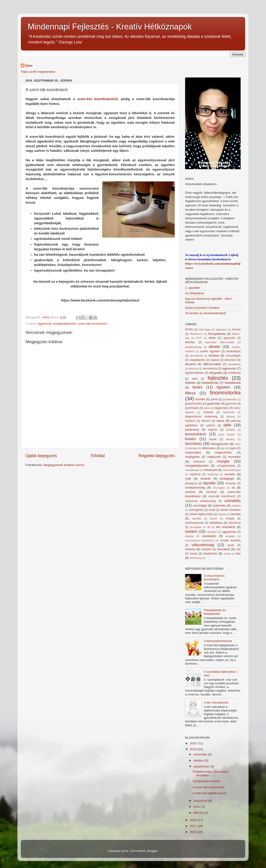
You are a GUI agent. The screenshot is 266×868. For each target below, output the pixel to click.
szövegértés (196, 510)
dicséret (190, 364)
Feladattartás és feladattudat (215, 612)
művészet (210, 470)
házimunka (229, 412)
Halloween (221, 330)
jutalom (211, 425)
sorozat (190, 492)
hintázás (208, 412)
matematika (193, 452)
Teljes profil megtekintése (38, 72)
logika (233, 448)
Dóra (29, 66)
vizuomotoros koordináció (199, 540)
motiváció (199, 462)
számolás (219, 505)
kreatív (191, 439)
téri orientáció (226, 527)
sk (233, 488)
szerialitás (232, 501)
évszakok (223, 549)
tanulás (236, 514)
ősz (238, 553)
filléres (190, 393)
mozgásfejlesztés (65, 324)
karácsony (192, 430)
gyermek (231, 404)
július (197, 807)
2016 (194, 832)
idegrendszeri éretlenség (201, 417)
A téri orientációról (216, 703)
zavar (231, 545)
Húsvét (236, 330)
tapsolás (196, 518)
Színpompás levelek (207, 781)
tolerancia (235, 523)
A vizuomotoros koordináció (214, 577)
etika (195, 379)
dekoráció (231, 360)
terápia (230, 518)
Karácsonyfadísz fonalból (202, 308)
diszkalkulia (234, 364)
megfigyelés (192, 457)
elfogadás (216, 373)
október (199, 761)
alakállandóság (193, 347)
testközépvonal (194, 523)
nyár (188, 479)
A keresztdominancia (218, 641)
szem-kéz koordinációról (98, 99)
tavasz (213, 518)
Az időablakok (195, 293)
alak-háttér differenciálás (220, 342)
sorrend (211, 492)
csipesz (215, 360)
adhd (212, 338)
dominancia (210, 369)
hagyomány (221, 408)
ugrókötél (212, 532)
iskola (220, 421)
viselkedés (209, 536)
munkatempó (192, 470)
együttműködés (194, 373)
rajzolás (209, 483)
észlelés (206, 549)
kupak (213, 439)
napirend (195, 474)
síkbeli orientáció (230, 510)
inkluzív (206, 421)
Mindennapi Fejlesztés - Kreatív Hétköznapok (110, 27)
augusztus (201, 801)
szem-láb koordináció (93, 324)
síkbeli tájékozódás (201, 514)
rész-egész (219, 488)
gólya (207, 408)
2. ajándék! (193, 288)
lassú (238, 444)
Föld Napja (205, 330)
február (199, 813)
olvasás (206, 479)
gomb (214, 399)
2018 (194, 820)
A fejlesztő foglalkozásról (210, 793)
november (201, 754)
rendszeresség (195, 488)
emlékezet (234, 373)
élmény (190, 549)
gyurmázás (192, 408)
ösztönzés (210, 553)
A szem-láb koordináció (209, 787)
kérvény (230, 439)
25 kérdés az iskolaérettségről (205, 313)
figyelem (223, 387)
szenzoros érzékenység (201, 501)
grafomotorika (193, 404)
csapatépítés (197, 360)
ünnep (227, 554)
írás (238, 549)
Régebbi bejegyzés (157, 456)
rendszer (231, 483)
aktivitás (190, 342)
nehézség (213, 474)
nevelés (230, 474)
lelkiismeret (209, 448)
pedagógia (227, 479)
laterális (193, 448)
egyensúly (44, 324)
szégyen (236, 506)
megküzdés (214, 457)
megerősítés (223, 452)
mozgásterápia (226, 466)
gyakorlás (214, 404)
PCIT (199, 338)
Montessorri (196, 334)
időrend (231, 417)
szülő (212, 510)
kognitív (213, 430)
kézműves (193, 444)
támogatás (196, 527)
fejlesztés (218, 378)
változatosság (203, 545)
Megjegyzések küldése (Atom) (64, 465)
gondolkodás (230, 399)
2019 (194, 749)
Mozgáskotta (217, 334)
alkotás (214, 347)
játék (227, 425)
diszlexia (194, 369)
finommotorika (225, 393)
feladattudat (233, 383)
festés (197, 387)
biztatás (214, 356)
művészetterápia (232, 470)
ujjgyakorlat (229, 532)
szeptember (202, 766)
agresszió (229, 338)
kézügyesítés (220, 444)
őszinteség (196, 558)
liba (223, 448)
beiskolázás (233, 351)
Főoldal (98, 456)
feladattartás (210, 383)
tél (209, 527)
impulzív (190, 421)
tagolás (222, 514)
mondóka (234, 457)
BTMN (189, 330)
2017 (194, 826)
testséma (216, 523)
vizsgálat (230, 536)
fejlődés (190, 383)
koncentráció (196, 434)
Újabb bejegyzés (41, 456)
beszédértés (197, 356)
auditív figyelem (210, 351)
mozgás (223, 461)
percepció (191, 483)
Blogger (152, 851)
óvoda (194, 554)
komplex (231, 430)
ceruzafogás (233, 356)
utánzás (189, 536)
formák (200, 399)
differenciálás (212, 364)
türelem (191, 531)
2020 (194, 743)
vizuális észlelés (230, 540)
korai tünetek (227, 434)
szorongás (200, 505)
